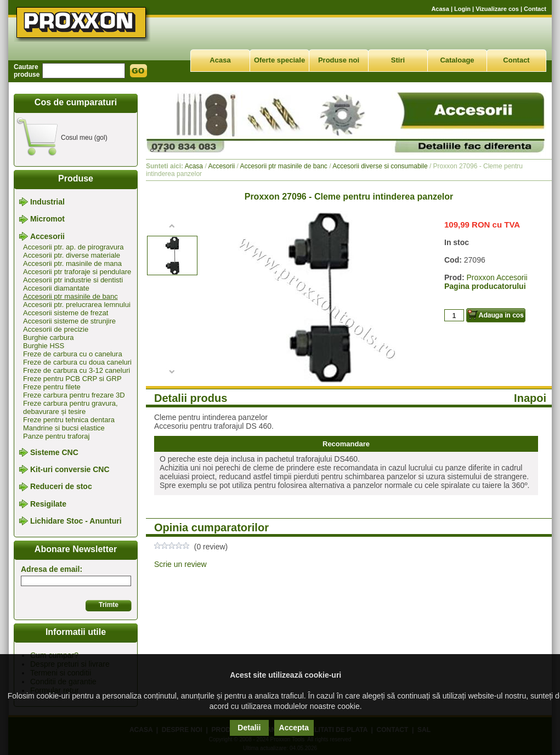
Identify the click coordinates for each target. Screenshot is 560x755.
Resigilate (48, 504)
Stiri (398, 60)
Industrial (47, 202)
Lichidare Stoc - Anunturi (76, 521)
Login (462, 9)
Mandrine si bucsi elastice (64, 428)
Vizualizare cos (497, 9)
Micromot (47, 219)
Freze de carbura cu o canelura (73, 354)
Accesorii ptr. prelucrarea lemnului (77, 305)
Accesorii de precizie (56, 329)
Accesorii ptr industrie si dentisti (73, 280)
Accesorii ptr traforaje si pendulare (77, 272)
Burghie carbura (49, 337)
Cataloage (457, 60)
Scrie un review (180, 564)
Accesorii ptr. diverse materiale (72, 255)
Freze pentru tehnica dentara (69, 420)
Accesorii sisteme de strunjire (69, 321)
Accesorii (47, 236)
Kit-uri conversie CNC (70, 469)
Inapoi (530, 398)
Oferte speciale (279, 60)
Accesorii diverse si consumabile (380, 166)
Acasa (440, 9)
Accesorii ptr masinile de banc (70, 296)
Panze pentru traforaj (56, 436)
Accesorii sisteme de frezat (66, 313)
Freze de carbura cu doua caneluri (77, 362)
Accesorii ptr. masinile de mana (72, 263)
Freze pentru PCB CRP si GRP (72, 379)
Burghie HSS (44, 346)
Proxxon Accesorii (497, 277)
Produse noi (339, 60)
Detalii (249, 728)
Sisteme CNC (54, 452)
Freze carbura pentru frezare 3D (74, 395)
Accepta (294, 728)
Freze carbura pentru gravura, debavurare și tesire (70, 407)
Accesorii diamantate (56, 288)
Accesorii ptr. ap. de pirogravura (73, 247)
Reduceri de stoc (61, 487)
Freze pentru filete (52, 387)
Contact (535, 9)
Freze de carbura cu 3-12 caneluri (77, 370)
